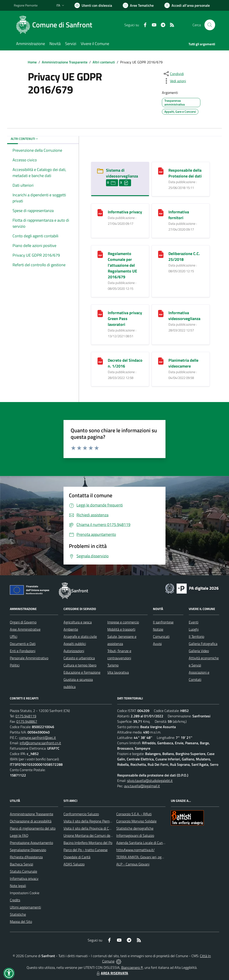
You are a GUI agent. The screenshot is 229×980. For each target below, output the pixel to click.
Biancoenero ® (132, 967)
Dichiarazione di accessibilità (31, 821)
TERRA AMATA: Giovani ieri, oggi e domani (147, 857)
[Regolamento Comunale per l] (100, 254)
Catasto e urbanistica (79, 658)
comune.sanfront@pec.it (38, 738)
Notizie (158, 629)
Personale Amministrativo (29, 658)
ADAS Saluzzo (74, 864)
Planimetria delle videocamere (183, 363)
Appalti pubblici (75, 644)
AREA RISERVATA (112, 973)
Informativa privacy (125, 212)
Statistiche (18, 914)
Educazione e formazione (82, 672)
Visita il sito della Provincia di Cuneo (90, 828)
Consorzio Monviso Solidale (136, 821)
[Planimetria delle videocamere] (161, 361)
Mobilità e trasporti (121, 629)
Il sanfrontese (163, 622)
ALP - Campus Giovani (133, 864)
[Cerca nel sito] (210, 25)
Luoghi (194, 629)
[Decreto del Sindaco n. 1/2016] (100, 361)
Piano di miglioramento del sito (33, 828)
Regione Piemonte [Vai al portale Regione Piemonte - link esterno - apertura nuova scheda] (26, 5)
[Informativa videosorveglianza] (161, 313)
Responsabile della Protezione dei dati (185, 173)
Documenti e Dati (23, 644)
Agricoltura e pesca (78, 622)
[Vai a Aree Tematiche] (138, 5)
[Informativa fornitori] (161, 212)
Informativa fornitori (179, 215)
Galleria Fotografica (203, 644)
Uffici (14, 636)
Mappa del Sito (21, 922)
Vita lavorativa (118, 672)
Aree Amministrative (25, 629)
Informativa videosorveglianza (184, 316)
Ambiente (71, 629)
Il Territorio (196, 636)
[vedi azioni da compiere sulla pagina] (174, 81)
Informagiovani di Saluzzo (135, 835)
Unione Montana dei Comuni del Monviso (94, 835)
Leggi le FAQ (19, 835)
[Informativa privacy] (100, 212)
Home (32, 62)
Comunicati (161, 636)
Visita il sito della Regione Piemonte (90, 821)
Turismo (113, 665)
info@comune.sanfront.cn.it (40, 743)
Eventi (194, 622)
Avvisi (157, 644)
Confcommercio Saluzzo (81, 814)
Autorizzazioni (74, 651)
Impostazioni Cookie (25, 893)
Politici (15, 665)
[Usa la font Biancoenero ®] (93, 5)
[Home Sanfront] (56, 25)
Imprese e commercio (123, 622)
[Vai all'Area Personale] (187, 5)
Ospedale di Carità (77, 857)
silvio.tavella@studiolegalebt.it (150, 781)
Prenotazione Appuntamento (31, 843)
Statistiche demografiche (135, 828)
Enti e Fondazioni (23, 651)
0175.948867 (27, 721)
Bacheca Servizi (21, 864)
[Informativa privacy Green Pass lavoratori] (100, 313)
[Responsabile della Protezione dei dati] (161, 171)
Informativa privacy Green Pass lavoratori (125, 319)
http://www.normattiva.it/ (135, 850)
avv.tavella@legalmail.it (142, 786)
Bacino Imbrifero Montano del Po (88, 843)
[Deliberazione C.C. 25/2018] (161, 254)
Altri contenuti (104, 62)
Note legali (18, 886)
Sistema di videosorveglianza (122, 173)
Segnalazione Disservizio (28, 850)
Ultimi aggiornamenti (25, 907)
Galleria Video (199, 651)
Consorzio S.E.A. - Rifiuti (134, 814)
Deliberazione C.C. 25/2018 (184, 256)
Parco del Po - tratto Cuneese (86, 850)
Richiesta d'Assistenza (26, 857)
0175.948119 (26, 716)
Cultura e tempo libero (80, 665)
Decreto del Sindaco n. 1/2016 (125, 363)
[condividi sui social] (173, 74)
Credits (15, 900)
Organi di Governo (23, 622)
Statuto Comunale (23, 871)
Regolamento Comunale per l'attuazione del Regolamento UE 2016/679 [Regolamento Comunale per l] (122, 265)
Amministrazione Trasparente (65, 62)
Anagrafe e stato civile (80, 636)
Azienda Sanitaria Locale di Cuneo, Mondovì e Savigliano (158, 843)
